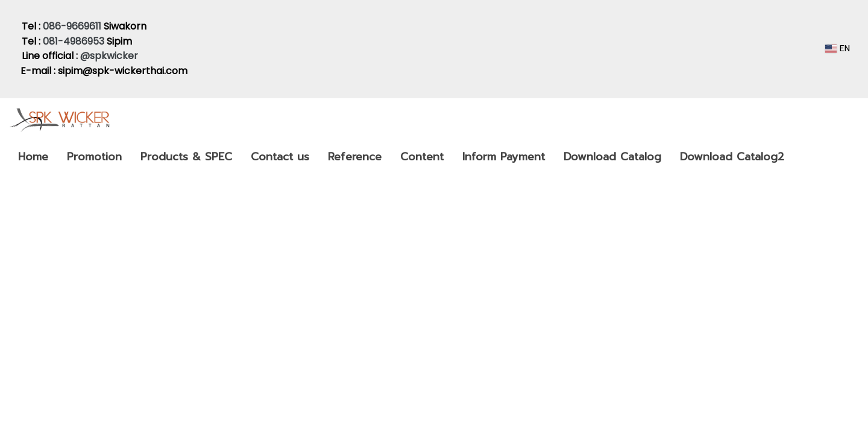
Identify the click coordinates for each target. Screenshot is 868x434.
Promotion (94, 157)
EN (838, 49)
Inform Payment (504, 157)
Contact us (280, 157)
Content (422, 157)
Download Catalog (612, 157)
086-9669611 (72, 26)
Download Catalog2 (732, 157)
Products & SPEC (186, 157)
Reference (355, 157)
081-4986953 (74, 41)
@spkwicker (110, 56)
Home (33, 157)
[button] (804, 157)
